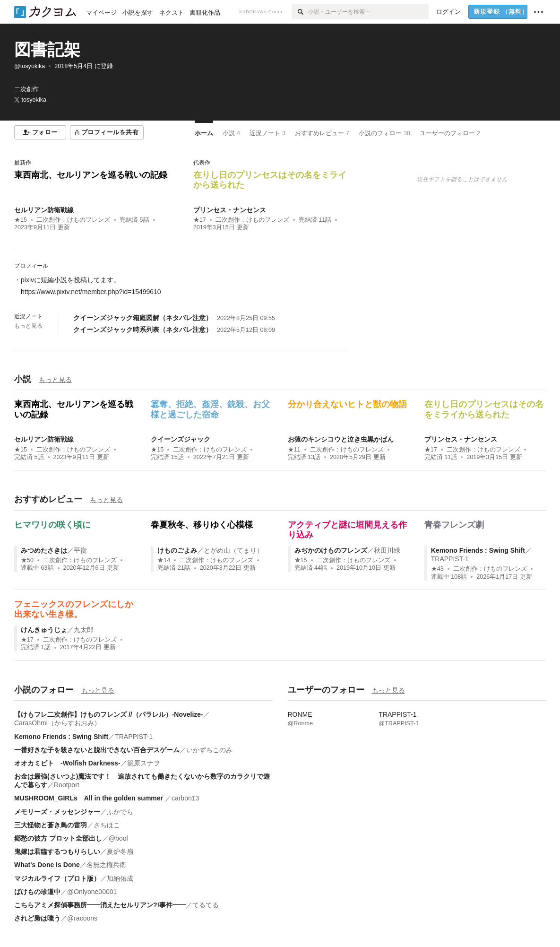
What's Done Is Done (47, 865)
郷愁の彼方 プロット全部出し (58, 838)
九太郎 (84, 630)
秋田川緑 (387, 550)
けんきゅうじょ (44, 630)
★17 (200, 220)
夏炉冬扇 (120, 851)
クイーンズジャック (181, 439)
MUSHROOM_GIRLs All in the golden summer (90, 798)
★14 (164, 560)
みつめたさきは (44, 550)
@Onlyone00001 (92, 892)
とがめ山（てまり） (233, 550)
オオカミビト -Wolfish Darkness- (67, 763)
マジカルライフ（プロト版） (57, 878)
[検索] (300, 12)
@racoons (82, 918)
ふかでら (120, 812)
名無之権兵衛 (106, 865)
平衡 (80, 550)
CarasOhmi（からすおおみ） (57, 723)
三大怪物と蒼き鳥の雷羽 (51, 825)
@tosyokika (30, 66)
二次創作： (73, 220)
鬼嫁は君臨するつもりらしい (57, 851)
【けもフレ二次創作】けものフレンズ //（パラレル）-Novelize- (109, 714)
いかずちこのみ (209, 750)
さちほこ (107, 825)
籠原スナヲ (144, 763)
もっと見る (28, 326)
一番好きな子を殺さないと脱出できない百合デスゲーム (97, 750)
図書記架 (47, 49)
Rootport (67, 785)
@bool (118, 838)
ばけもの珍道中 (37, 892)
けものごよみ (177, 550)
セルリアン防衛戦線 (44, 210)
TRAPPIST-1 (450, 559)
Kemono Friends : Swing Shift (478, 550)
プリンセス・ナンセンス (230, 210)
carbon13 (185, 798)
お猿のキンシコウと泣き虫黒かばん (341, 439)
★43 (437, 569)
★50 (27, 560)
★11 (294, 450)
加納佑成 (120, 878)
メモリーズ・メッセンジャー (57, 812)
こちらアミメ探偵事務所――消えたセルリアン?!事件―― (100, 905)
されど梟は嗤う (37, 918)
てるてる (206, 905)
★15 (21, 220)
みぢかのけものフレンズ (331, 550)
